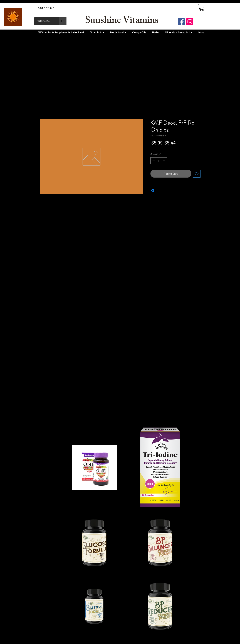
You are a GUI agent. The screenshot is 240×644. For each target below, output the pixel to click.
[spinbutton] (159, 161)
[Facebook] (181, 22)
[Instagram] (190, 22)
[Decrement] (153, 161)
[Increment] (164, 161)
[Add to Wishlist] (197, 174)
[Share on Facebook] (153, 190)
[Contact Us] (45, 8)
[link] (202, 7)
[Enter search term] (44, 21)
